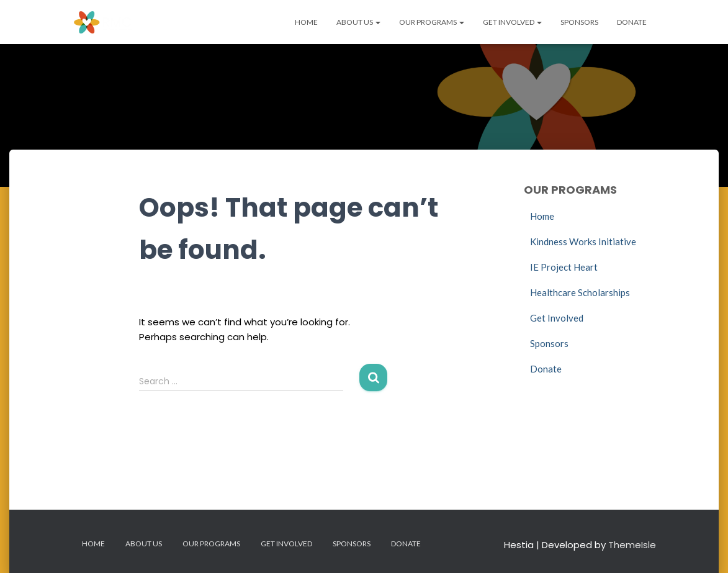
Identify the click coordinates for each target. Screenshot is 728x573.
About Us (358, 22)
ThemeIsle (632, 545)
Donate (632, 22)
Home (306, 22)
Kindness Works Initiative (583, 241)
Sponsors (579, 22)
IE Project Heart (564, 267)
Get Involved (512, 22)
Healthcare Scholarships (580, 292)
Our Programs (432, 22)
